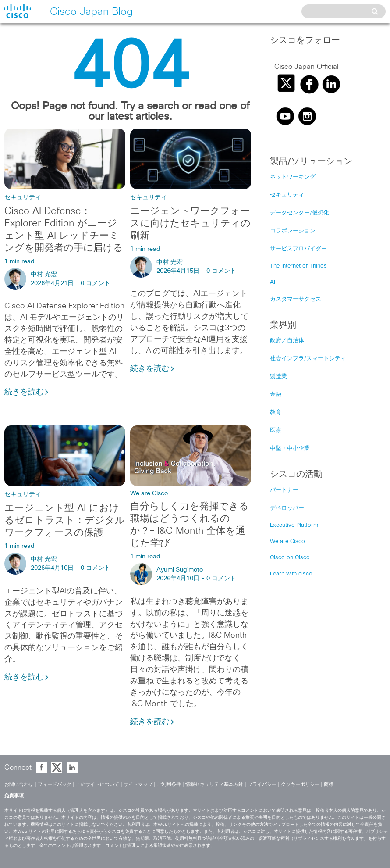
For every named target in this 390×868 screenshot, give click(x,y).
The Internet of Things (298, 266)
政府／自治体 (287, 341)
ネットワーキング (293, 177)
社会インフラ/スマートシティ (308, 359)
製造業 (278, 377)
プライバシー (262, 784)
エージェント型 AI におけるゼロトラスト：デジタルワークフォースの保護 (65, 521)
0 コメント (96, 283)
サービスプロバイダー (298, 249)
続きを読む (27, 392)
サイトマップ (138, 784)
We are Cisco (149, 493)
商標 (329, 784)
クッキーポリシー (300, 784)
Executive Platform (294, 525)
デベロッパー (287, 508)
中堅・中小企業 (290, 448)
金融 (276, 395)
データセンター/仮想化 (300, 213)
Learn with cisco (291, 574)
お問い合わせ (19, 784)
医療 (276, 430)
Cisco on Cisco (290, 558)
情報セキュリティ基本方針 (214, 784)
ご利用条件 (169, 784)
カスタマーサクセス (296, 299)
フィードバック (55, 784)
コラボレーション (293, 231)
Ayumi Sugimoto (180, 570)
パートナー (284, 490)
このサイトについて (97, 784)
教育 (276, 413)
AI (273, 282)
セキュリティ (23, 197)
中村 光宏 (44, 275)
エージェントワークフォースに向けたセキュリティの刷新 (190, 224)
